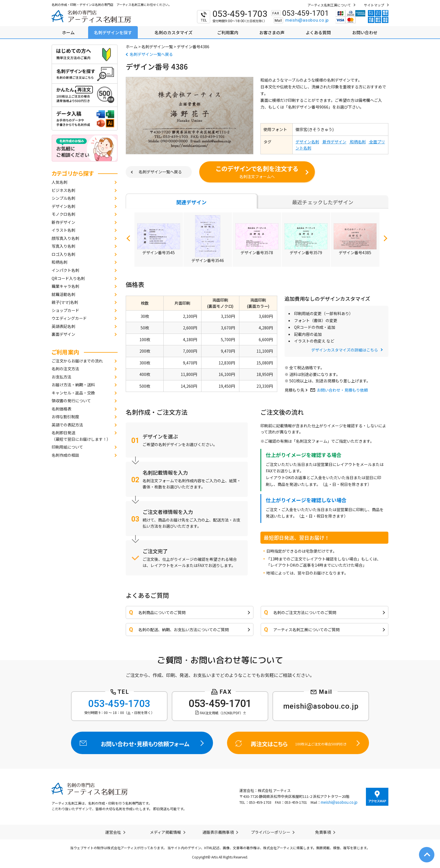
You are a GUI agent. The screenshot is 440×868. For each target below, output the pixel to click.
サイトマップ (374, 5)
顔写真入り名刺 (65, 238)
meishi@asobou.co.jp (307, 20)
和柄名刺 (59, 262)
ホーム (132, 47)
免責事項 (323, 832)
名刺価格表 (61, 409)
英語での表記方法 (67, 425)
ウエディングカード (69, 318)
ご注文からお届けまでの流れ (77, 361)
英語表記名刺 (63, 326)
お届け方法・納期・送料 (73, 385)
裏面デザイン (63, 334)
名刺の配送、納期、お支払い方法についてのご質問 (184, 630)
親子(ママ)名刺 (65, 302)
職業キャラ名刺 (65, 286)
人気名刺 (59, 182)
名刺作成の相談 (65, 455)
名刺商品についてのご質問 (162, 612)
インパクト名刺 (65, 270)
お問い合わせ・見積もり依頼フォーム (142, 743)
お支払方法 (61, 377)
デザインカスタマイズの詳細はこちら (345, 350)
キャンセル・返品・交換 (73, 393)
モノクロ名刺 (63, 214)
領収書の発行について (71, 401)
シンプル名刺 (63, 198)
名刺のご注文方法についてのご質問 (305, 612)
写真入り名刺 (63, 246)
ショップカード (65, 310)
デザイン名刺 (63, 206)
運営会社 (113, 832)
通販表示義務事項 (218, 832)
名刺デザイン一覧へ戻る (151, 54)
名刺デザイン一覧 (157, 47)
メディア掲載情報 (165, 832)
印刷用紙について (67, 447)
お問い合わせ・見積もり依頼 (342, 390)
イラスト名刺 (63, 230)
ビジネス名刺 (63, 190)
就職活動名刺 (63, 294)
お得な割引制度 (65, 417)
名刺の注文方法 (65, 369)
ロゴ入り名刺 (63, 254)
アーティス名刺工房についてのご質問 (306, 630)
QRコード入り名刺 (68, 278)
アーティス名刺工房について (329, 5)
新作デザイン (63, 222)
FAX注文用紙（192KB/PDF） (221, 713)
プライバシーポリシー (271, 832)
